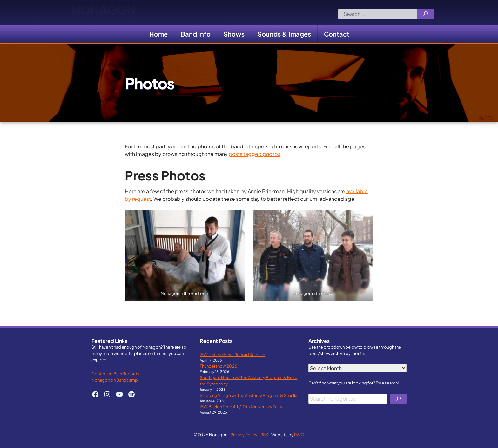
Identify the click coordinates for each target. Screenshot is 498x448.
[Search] (426, 14)
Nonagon (103, 13)
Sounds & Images (284, 34)
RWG (299, 434)
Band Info (196, 34)
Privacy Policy (244, 434)
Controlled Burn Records (115, 373)
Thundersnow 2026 (219, 366)
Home (158, 34)
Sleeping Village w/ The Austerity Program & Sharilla (249, 395)
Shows (234, 34)
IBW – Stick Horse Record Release (232, 354)
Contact (337, 34)
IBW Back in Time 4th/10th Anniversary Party (241, 407)
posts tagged (255, 154)
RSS (264, 434)
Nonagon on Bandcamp (115, 380)
